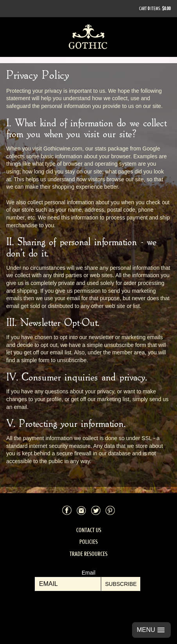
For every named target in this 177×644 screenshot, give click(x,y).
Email (88, 573)
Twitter (96, 510)
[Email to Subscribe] (68, 584)
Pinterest (110, 510)
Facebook (67, 510)
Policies (88, 542)
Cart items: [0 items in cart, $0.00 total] (155, 8)
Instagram (81, 510)
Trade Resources (88, 554)
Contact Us (89, 530)
